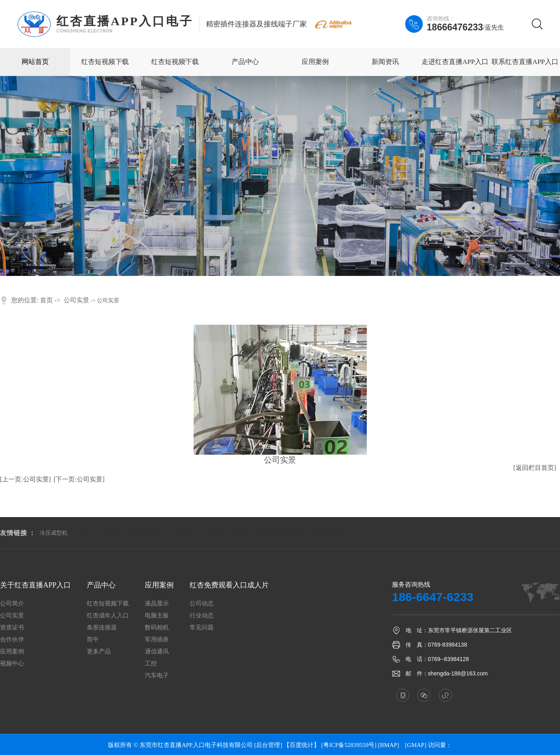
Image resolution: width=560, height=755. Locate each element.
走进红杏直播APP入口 (455, 62)
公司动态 (202, 604)
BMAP (389, 745)
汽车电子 (157, 676)
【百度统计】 (302, 745)
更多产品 (99, 652)
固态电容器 (326, 533)
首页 (46, 300)
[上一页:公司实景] (25, 479)
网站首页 (35, 62)
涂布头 (86, 533)
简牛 (93, 640)
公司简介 (12, 604)
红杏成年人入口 (108, 616)
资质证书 (12, 628)
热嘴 (216, 533)
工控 (151, 664)
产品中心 (245, 62)
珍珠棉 (112, 533)
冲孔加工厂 (187, 533)
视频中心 (12, 664)
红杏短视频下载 (105, 62)
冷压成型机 (54, 533)
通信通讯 (157, 652)
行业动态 (202, 616)
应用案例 (315, 62)
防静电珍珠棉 (147, 533)
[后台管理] (268, 745)
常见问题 (202, 628)
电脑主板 (157, 616)
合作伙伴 (12, 640)
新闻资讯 (385, 62)
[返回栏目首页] (535, 468)
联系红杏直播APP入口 (525, 62)
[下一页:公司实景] (79, 479)
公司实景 (76, 300)
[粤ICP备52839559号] (349, 745)
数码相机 (157, 628)
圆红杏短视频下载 (280, 533)
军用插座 (157, 640)
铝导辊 (240, 533)
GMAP (416, 745)
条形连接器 (102, 628)
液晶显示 (157, 604)
